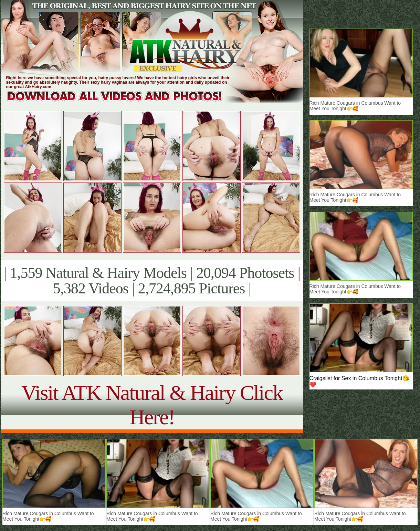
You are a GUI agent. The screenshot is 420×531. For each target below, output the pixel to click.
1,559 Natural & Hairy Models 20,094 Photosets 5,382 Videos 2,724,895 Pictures (152, 281)
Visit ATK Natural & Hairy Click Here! (152, 405)
